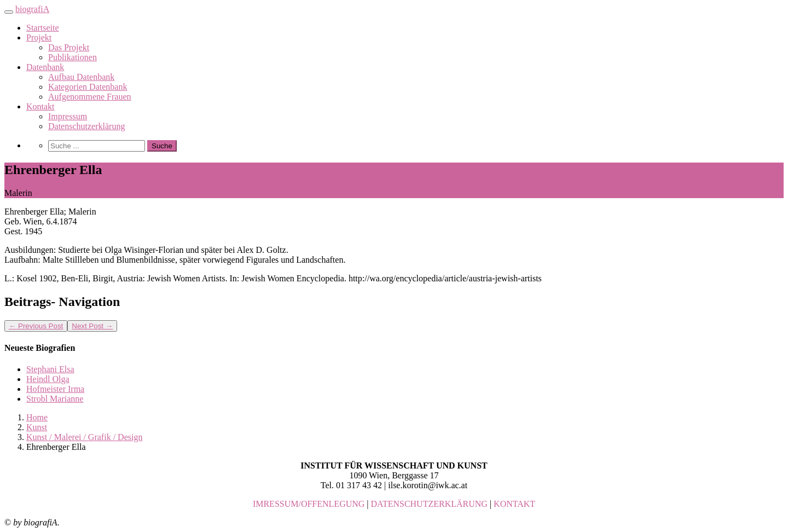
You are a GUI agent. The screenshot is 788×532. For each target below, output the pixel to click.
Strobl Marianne (55, 399)
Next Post (92, 326)
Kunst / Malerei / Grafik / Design (84, 437)
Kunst (37, 427)
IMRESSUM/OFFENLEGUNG (309, 504)
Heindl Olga (48, 379)
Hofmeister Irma (55, 389)
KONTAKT (514, 504)
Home (37, 417)
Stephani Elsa (50, 369)
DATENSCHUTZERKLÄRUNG (429, 504)
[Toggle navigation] (9, 12)
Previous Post (36, 326)
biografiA (32, 9)
